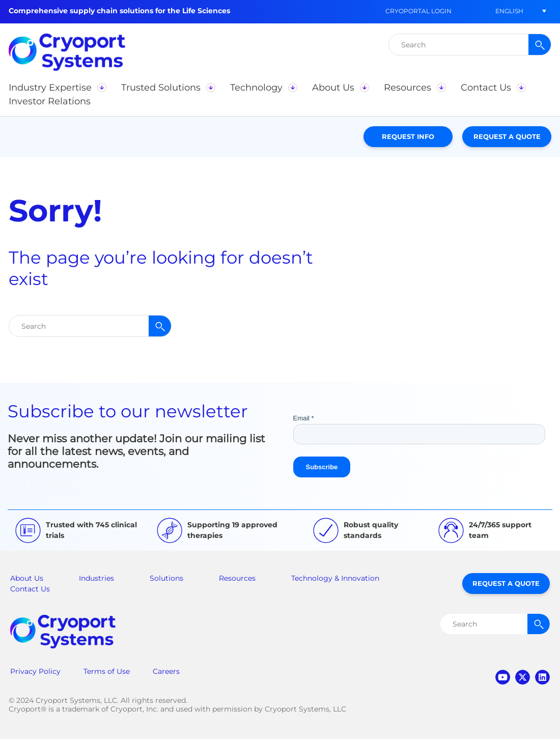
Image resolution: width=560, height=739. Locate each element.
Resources (237, 578)
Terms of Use (107, 671)
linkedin (542, 677)
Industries (96, 578)
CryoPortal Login (418, 11)
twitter (523, 677)
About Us (27, 578)
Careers (166, 671)
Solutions (166, 578)
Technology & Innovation (335, 578)
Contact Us (30, 589)
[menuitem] (509, 11)
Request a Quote (507, 136)
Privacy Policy (35, 671)
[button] (57, 88)
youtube (503, 677)
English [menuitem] (509, 11)
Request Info (408, 136)
